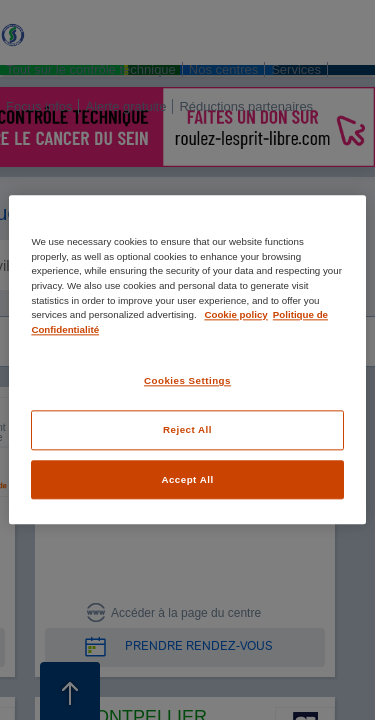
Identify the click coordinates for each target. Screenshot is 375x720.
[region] (187, 359)
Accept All (187, 479)
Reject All (187, 429)
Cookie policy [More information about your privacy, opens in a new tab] (235, 314)
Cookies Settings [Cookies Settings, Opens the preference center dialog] (187, 381)
